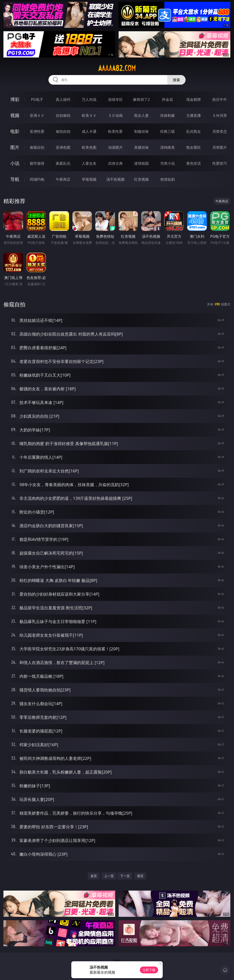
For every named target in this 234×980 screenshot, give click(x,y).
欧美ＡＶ (89, 115)
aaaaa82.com (117, 68)
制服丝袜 (141, 131)
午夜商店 (63, 179)
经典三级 (168, 131)
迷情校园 (141, 163)
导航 (15, 179)
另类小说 (168, 163)
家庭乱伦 (63, 163)
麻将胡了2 (141, 99)
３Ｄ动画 (115, 115)
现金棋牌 (194, 99)
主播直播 (194, 115)
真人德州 (63, 99)
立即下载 (149, 970)
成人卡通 (89, 131)
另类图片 (220, 147)
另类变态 (220, 131)
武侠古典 (115, 163)
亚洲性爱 (37, 131)
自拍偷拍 (63, 115)
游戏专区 (115, 99)
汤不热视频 (115, 179)
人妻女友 (89, 163)
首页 (94, 876)
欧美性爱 (115, 131)
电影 (15, 131)
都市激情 (37, 163)
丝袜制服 (168, 115)
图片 (15, 147)
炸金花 (168, 99)
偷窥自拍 (37, 147)
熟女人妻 (141, 115)
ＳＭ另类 (220, 115)
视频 (15, 115)
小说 (15, 163)
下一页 (125, 876)
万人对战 (89, 99)
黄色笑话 (194, 163)
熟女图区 (194, 147)
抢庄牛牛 (220, 99)
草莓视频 (89, 179)
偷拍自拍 (63, 131)
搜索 (176, 80)
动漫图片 (115, 147)
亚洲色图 (63, 147)
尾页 (140, 876)
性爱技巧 (220, 163)
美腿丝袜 (141, 147)
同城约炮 (37, 179)
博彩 (15, 99)
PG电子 (37, 99)
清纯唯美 (168, 147)
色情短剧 (168, 179)
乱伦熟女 (194, 131)
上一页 (109, 876)
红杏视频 (141, 179)
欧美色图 (89, 147)
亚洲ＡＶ (37, 115)
